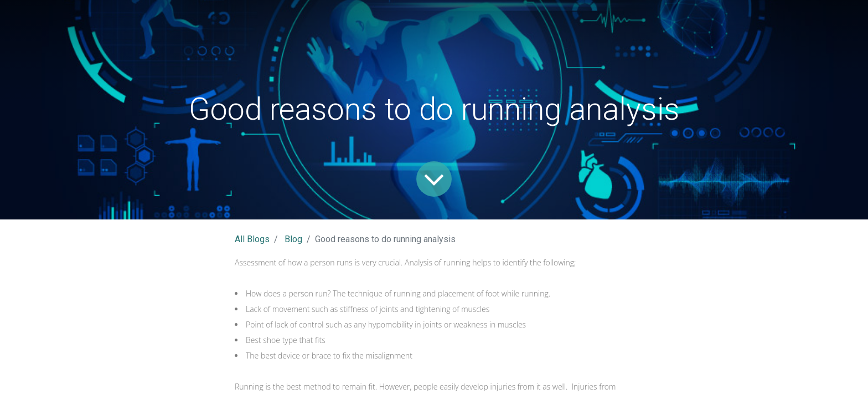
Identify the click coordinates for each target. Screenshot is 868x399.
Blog (293, 239)
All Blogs (252, 239)
